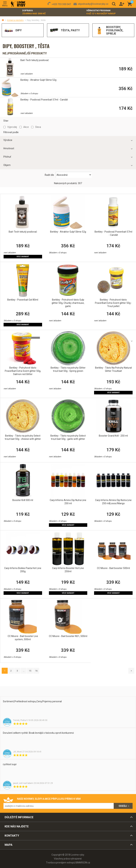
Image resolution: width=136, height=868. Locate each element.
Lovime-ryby (18, 4)
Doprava (34, 12)
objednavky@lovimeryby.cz (93, 4)
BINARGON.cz (83, 863)
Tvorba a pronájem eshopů (61, 863)
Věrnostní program (101, 12)
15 (30, 671)
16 (36, 671)
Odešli (123, 806)
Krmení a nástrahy (15, 20)
